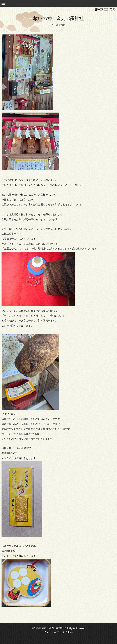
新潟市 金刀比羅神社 (51, 628)
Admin (69, 632)
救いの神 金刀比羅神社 (58, 18)
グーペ (60, 632)
